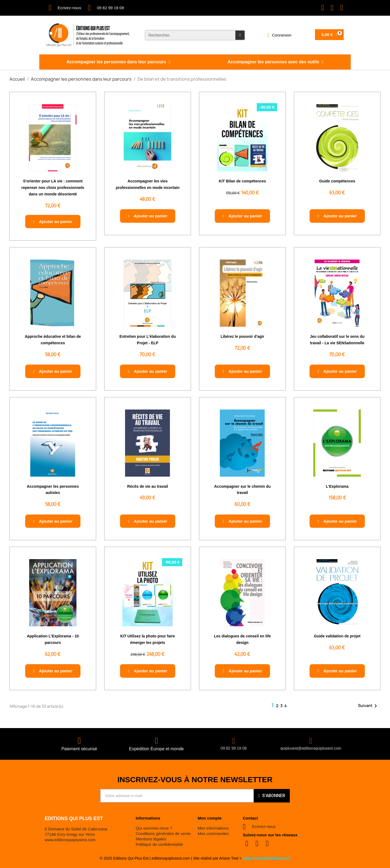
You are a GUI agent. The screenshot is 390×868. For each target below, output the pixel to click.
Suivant (368, 706)
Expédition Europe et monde (157, 749)
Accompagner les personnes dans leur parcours (118, 62)
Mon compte (210, 818)
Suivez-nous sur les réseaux (270, 835)
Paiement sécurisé (79, 749)
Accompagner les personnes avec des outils (275, 62)
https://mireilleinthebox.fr (265, 858)
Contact (251, 818)
